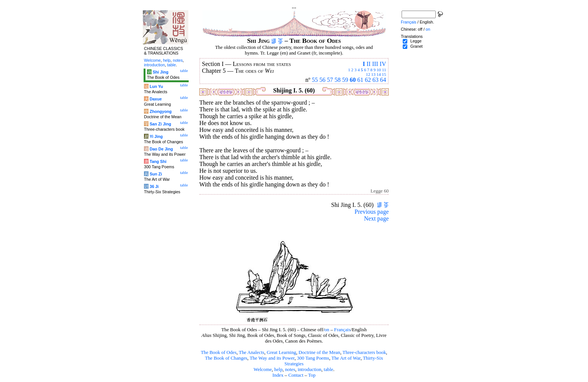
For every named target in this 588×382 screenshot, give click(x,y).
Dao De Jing (161, 149)
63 (375, 80)
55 (315, 80)
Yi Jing (156, 136)
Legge (416, 41)
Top (312, 375)
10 (379, 70)
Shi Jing (160, 72)
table (329, 369)
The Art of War (346, 358)
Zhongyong (161, 111)
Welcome (263, 369)
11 (384, 70)
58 (338, 80)
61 (360, 80)
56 (322, 80)
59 (345, 80)
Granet (417, 46)
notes (290, 369)
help (278, 369)
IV (383, 64)
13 (373, 74)
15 (384, 74)
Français (342, 330)
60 (353, 80)
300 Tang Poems (313, 358)
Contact (296, 375)
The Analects (251, 352)
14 (379, 74)
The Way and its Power (272, 358)
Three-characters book (364, 352)
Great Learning (281, 352)
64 (383, 80)
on (327, 330)
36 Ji (154, 186)
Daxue (156, 99)
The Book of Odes (219, 352)
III (375, 64)
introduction (310, 369)
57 (330, 80)
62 (368, 80)
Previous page (372, 212)
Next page (376, 218)
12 (368, 74)
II (368, 64)
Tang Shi (158, 161)
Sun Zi (156, 174)
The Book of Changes (226, 358)
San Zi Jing (160, 124)
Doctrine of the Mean (319, 352)
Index (278, 375)
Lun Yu (156, 86)
